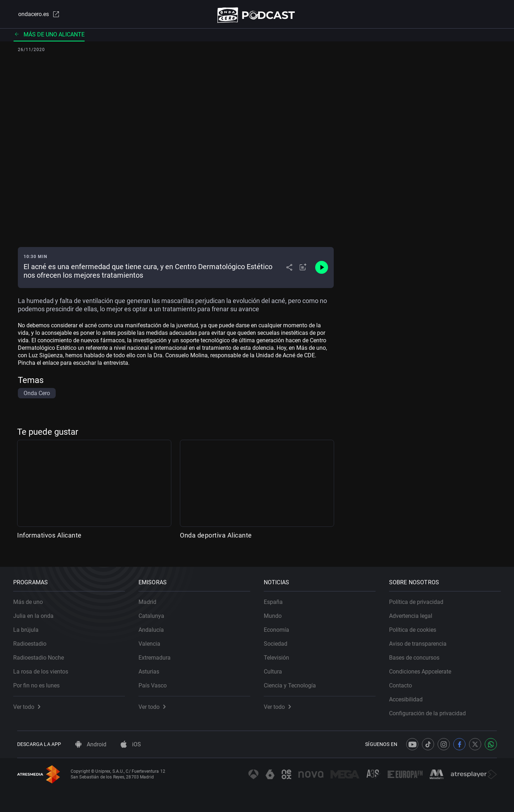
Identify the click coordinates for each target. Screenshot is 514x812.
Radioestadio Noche (42, 654)
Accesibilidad (410, 695)
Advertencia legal (415, 612)
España (277, 598)
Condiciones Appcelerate (424, 668)
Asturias (153, 668)
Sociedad (279, 640)
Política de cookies (417, 626)
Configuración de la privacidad (431, 709)
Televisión (280, 654)
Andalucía (155, 626)
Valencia (153, 640)
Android (91, 744)
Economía (280, 626)
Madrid (151, 598)
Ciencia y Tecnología (294, 682)
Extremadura (158, 654)
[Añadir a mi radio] (303, 271)
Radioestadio (34, 640)
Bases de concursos (418, 654)
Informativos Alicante (49, 538)
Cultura (277, 668)
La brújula (30, 626)
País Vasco (157, 682)
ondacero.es (34, 16)
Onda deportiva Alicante (216, 538)
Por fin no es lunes (40, 682)
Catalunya (155, 612)
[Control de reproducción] (322, 271)
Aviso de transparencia (422, 640)
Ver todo (31, 703)
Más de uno (32, 598)
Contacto (404, 682)
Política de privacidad (420, 598)
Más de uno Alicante (49, 37)
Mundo (277, 612)
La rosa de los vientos (45, 668)
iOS (131, 744)
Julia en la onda (37, 612)
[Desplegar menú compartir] (289, 271)
